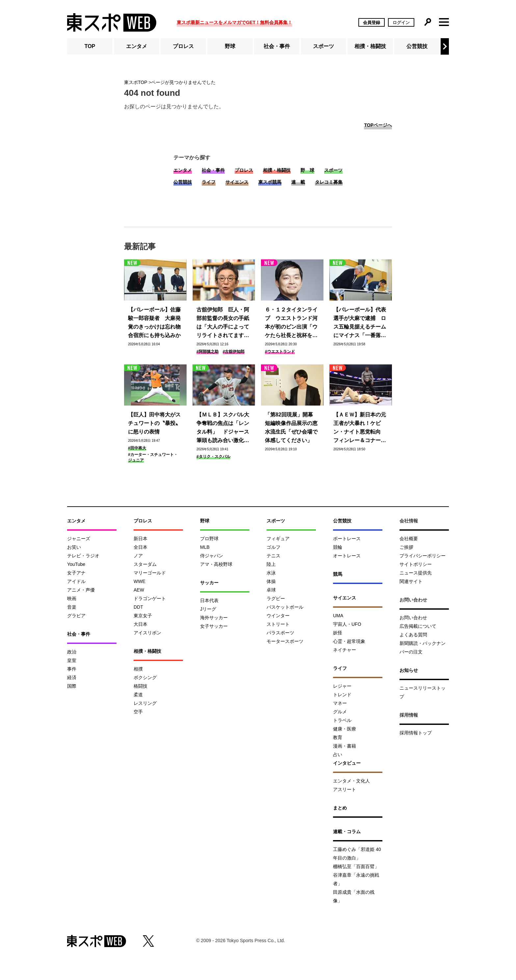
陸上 (271, 564)
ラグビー (276, 598)
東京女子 (143, 616)
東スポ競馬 (270, 182)
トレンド (342, 695)
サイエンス (237, 182)
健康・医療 (345, 729)
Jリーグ (208, 609)
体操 (271, 581)
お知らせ (409, 670)
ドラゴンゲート (150, 598)
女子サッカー (214, 626)
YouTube (76, 564)
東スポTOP (136, 82)
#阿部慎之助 (207, 352)
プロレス (183, 46)
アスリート (345, 789)
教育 (338, 737)
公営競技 (417, 46)
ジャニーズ (79, 539)
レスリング (145, 703)
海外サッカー (214, 618)
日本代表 (209, 600)
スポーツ (323, 46)
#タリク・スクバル (213, 457)
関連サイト (411, 581)
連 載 (298, 182)
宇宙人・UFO (347, 624)
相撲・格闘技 (370, 46)
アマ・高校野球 (216, 564)
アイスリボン (147, 633)
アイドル (76, 581)
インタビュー (347, 763)
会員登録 (372, 23)
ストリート (278, 624)
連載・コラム (347, 832)
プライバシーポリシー (423, 556)
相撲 (138, 669)
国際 (72, 686)
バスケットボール (285, 607)
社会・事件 (277, 46)
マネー (340, 703)
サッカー (209, 583)
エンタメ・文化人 (351, 781)
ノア (138, 556)
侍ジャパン (212, 556)
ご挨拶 (406, 547)
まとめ (340, 808)
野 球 (307, 170)
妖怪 (338, 633)
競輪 (338, 547)
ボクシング (145, 677)
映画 (72, 598)
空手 (138, 712)
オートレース (347, 556)
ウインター (278, 616)
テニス (273, 556)
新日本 (141, 539)
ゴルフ (273, 547)
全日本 (141, 547)
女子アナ (76, 573)
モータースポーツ (285, 641)
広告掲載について (418, 626)
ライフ (209, 182)
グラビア (76, 616)
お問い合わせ (413, 618)
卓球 (271, 590)
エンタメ (137, 46)
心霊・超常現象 (349, 641)
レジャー (342, 686)
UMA (338, 616)
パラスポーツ (280, 633)
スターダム (145, 564)
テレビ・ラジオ (83, 556)
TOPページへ (378, 125)
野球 (230, 46)
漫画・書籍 (345, 746)
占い (338, 755)
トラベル (342, 720)
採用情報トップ (416, 733)
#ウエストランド (280, 352)
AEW (139, 590)
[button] (445, 46)
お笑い (74, 547)
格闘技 (141, 686)
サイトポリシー (416, 564)
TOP (90, 46)
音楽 (72, 607)
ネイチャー (345, 650)
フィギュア (278, 539)
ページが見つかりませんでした (183, 82)
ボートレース (347, 539)
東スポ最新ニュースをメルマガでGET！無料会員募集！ (234, 22)
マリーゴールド (150, 573)
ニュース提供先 (416, 573)
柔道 (138, 695)
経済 (72, 677)
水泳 (271, 573)
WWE (140, 581)
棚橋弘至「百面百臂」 (356, 866)
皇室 (72, 660)
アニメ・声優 (81, 590)
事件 (72, 669)
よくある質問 (413, 635)
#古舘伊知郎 (234, 352)
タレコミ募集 (329, 182)
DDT (138, 607)
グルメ (340, 712)
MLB (205, 547)
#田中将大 (137, 448)
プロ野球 (209, 539)
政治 (72, 652)
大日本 (141, 624)
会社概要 (409, 539)
